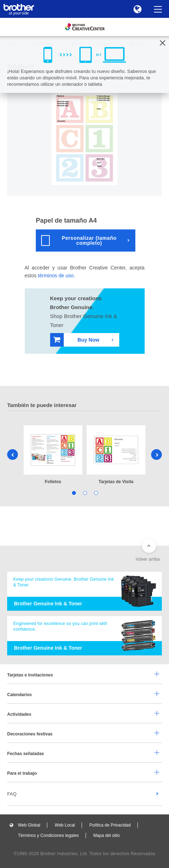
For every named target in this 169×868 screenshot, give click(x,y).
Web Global (29, 825)
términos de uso (56, 276)
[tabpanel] (53, 455)
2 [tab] (85, 493)
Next (156, 455)
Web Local (65, 825)
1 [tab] (74, 493)
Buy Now (76, 340)
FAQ (12, 794)
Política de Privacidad (110, 825)
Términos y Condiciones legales (48, 835)
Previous (13, 455)
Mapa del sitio (106, 835)
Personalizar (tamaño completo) (79, 240)
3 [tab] (96, 493)
